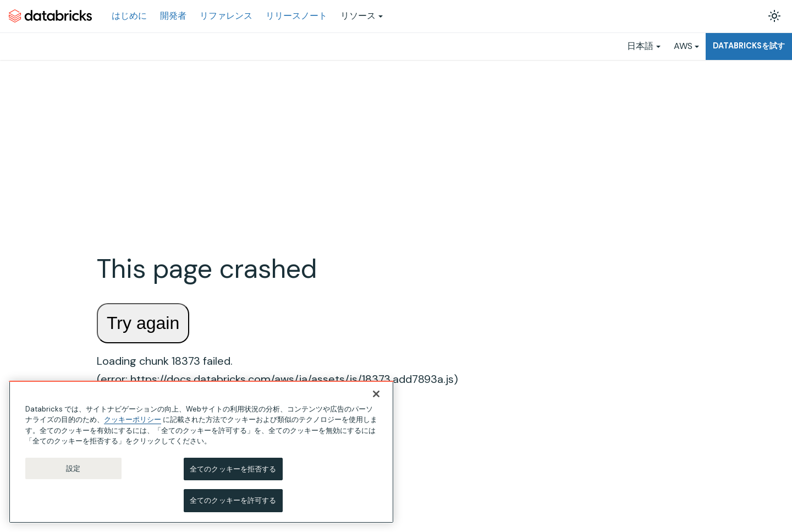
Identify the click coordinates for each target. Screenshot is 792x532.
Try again (143, 323)
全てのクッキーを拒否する (233, 469)
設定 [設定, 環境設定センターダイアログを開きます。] (73, 468)
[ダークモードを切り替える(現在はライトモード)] (774, 16)
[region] (201, 452)
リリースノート (296, 16)
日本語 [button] (640, 46)
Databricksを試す (749, 46)
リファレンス (226, 16)
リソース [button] (358, 16)
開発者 (173, 16)
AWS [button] (683, 46)
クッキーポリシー (133, 419)
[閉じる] (376, 394)
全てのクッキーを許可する (233, 500)
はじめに (129, 16)
